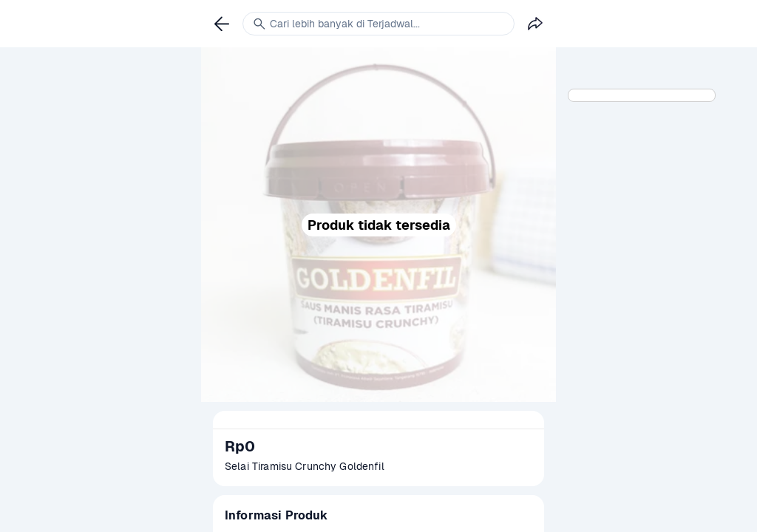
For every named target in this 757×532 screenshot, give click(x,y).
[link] (222, 24)
